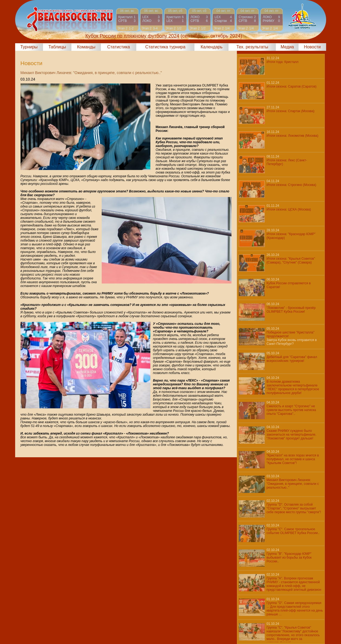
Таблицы (57, 47)
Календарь (212, 47)
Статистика (118, 47)
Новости (312, 47)
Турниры (29, 47)
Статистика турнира (165, 47)
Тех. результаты (252, 47)
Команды (86, 47)
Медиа (287, 47)
